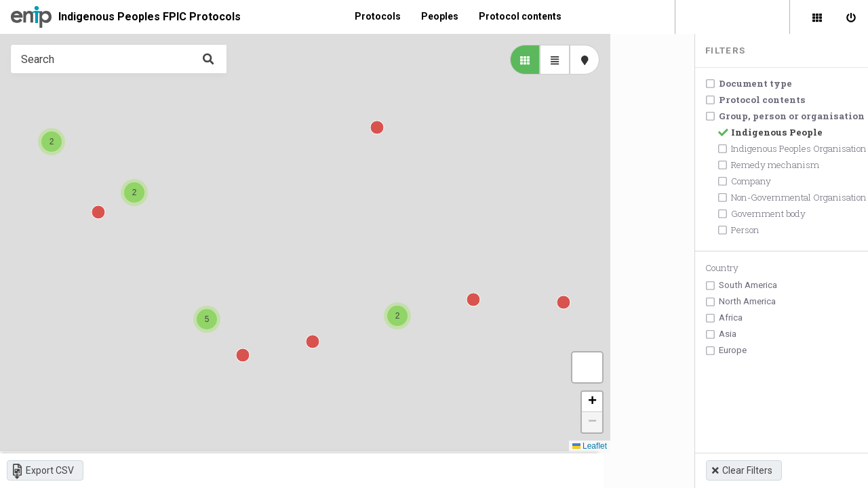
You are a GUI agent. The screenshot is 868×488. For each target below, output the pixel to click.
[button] (391, 317)
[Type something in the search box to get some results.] (112, 59)
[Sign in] (851, 17)
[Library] (817, 17)
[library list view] (511, 60)
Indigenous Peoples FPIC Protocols (150, 17)
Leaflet (576, 447)
